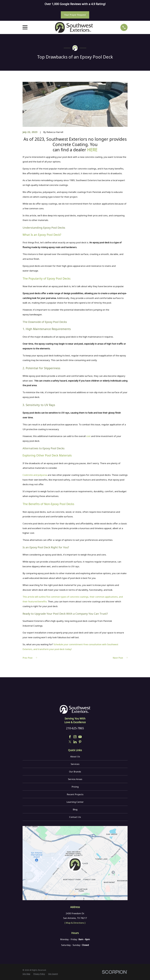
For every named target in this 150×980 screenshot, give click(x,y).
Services (75, 764)
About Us (75, 756)
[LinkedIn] (75, 742)
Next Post (120, 658)
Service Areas (75, 779)
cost (88, 436)
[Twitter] (70, 742)
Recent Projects (75, 794)
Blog (75, 809)
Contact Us (75, 817)
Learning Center (75, 802)
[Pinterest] (80, 742)
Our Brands (75, 772)
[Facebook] (70, 737)
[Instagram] (75, 737)
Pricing (75, 787)
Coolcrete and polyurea (35, 475)
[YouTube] (80, 737)
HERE (92, 150)
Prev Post (30, 658)
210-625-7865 (75, 728)
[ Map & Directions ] (75, 923)
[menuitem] (26, 974)
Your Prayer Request (75, 15)
